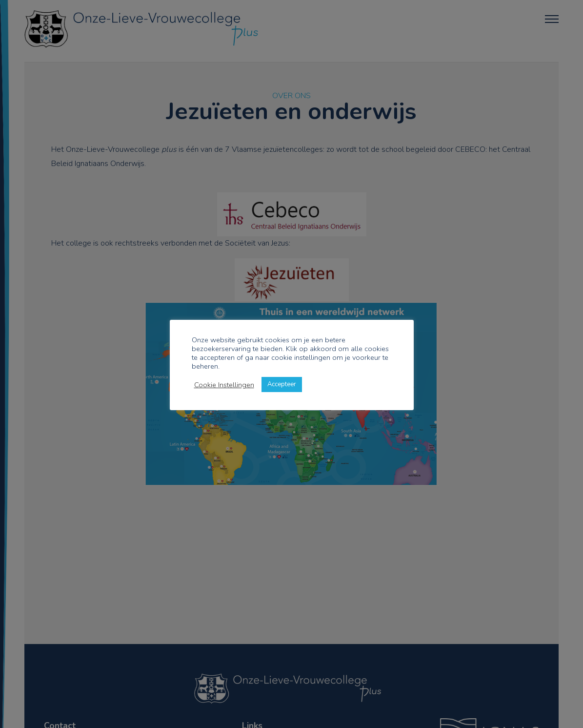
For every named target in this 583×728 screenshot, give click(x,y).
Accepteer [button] (282, 384)
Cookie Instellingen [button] (224, 385)
